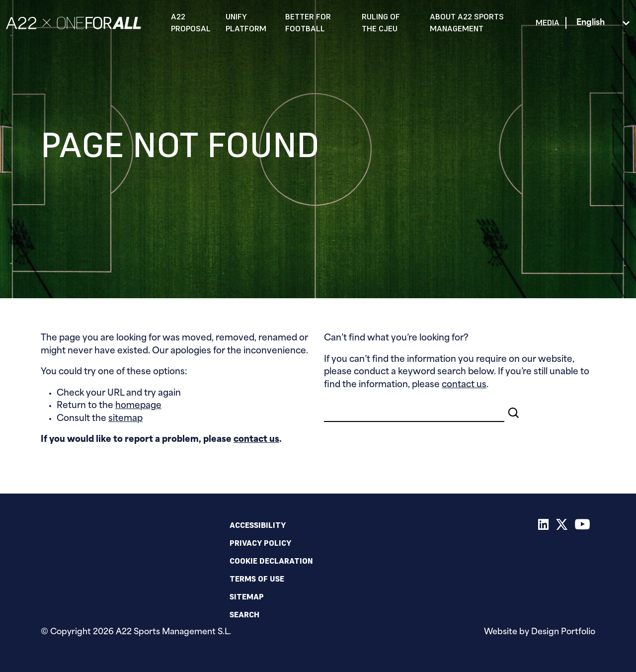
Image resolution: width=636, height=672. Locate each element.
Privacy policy (260, 543)
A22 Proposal (191, 22)
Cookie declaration (271, 561)
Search (244, 614)
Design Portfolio (563, 632)
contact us (256, 440)
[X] (562, 526)
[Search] (414, 411)
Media (548, 22)
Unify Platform (246, 22)
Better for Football (308, 22)
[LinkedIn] (544, 526)
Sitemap (247, 596)
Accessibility (258, 525)
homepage (138, 406)
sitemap (125, 419)
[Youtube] (583, 526)
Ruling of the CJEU (381, 22)
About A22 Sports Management (467, 22)
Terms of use (257, 579)
